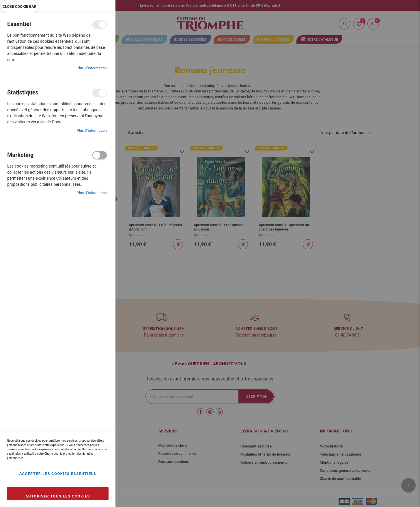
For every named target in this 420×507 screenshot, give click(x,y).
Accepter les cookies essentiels (58, 474)
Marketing (100, 155)
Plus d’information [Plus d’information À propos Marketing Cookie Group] (92, 193)
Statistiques (100, 93)
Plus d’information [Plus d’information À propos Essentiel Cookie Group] (92, 68)
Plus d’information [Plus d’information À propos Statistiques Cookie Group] (92, 131)
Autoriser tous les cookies (58, 496)
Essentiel (100, 24)
